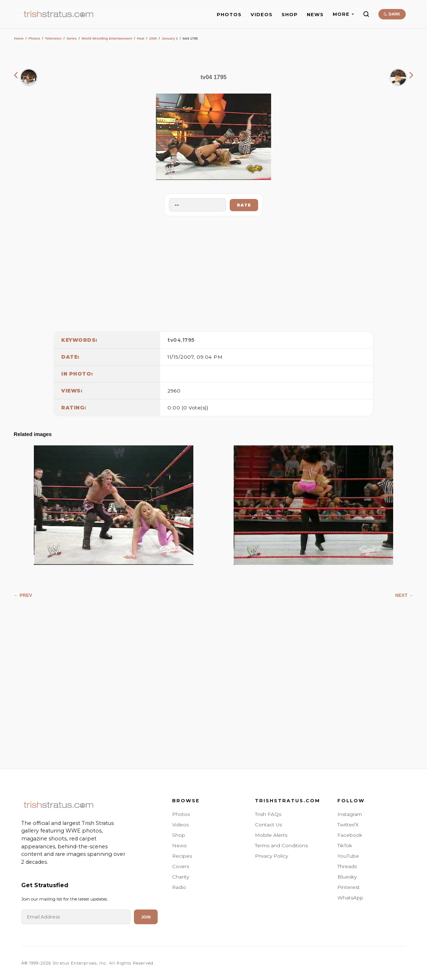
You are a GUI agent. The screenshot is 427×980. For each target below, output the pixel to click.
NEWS (315, 15)
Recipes (182, 856)
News (179, 845)
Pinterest (349, 887)
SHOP (290, 15)
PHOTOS (229, 15)
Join (146, 917)
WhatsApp (350, 898)
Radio (179, 887)
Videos (180, 825)
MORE (343, 14)
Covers (181, 866)
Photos (34, 38)
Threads (347, 866)
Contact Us (268, 825)
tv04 (174, 340)
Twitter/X (348, 825)
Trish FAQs (268, 814)
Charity (181, 877)
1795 (188, 340)
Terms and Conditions (281, 845)
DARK (392, 14)
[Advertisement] (213, 272)
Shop (179, 835)
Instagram (350, 814)
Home (19, 38)
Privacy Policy (271, 856)
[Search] (366, 14)
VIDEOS (262, 15)
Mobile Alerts (271, 835)
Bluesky (347, 877)
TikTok (345, 845)
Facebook (350, 835)
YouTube (348, 856)
